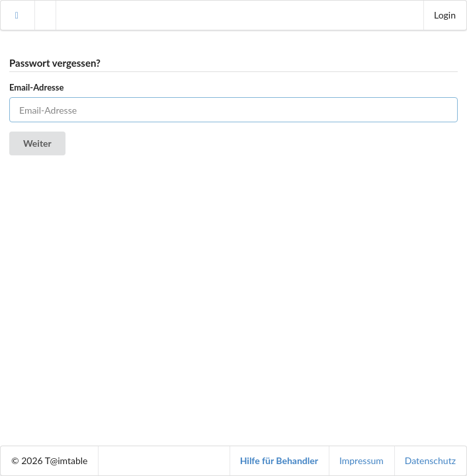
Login (445, 15)
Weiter (37, 143)
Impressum (361, 460)
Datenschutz (430, 460)
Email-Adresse (36, 87)
